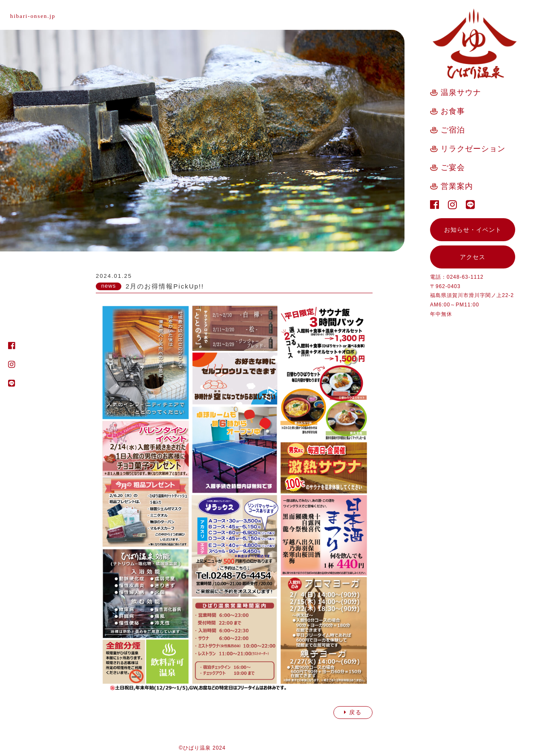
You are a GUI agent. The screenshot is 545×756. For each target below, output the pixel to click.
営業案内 (457, 186)
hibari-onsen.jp (34, 16)
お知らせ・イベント (473, 230)
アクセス (473, 257)
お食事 (453, 111)
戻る (353, 712)
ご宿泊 (453, 130)
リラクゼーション (473, 149)
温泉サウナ (461, 92)
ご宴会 (453, 167)
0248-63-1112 (465, 277)
